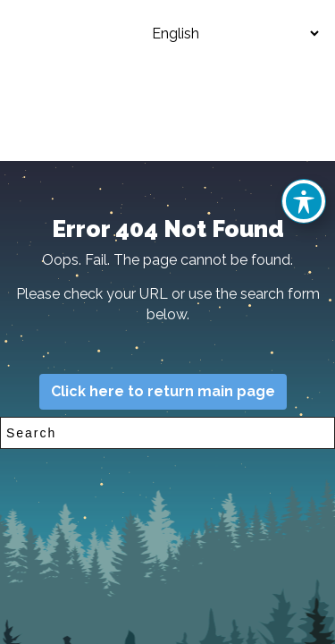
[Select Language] (222, 34)
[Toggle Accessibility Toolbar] (304, 201)
